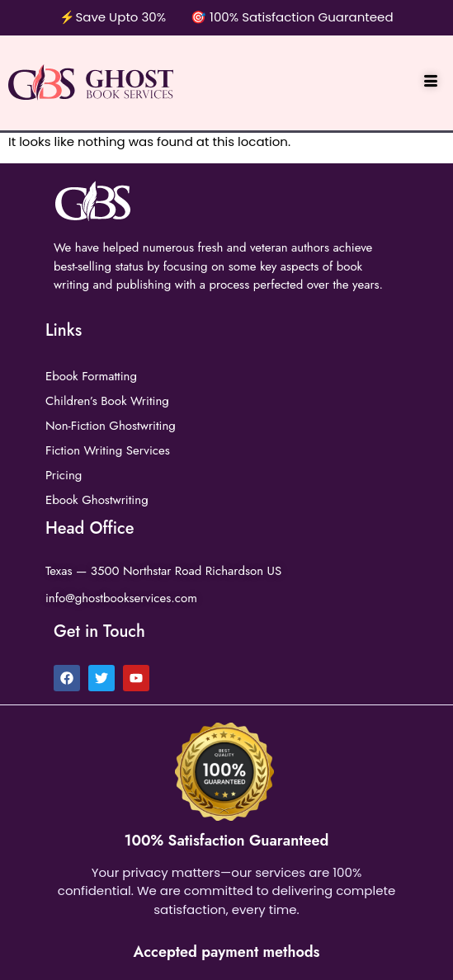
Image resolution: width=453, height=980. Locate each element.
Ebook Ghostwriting (97, 500)
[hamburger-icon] (430, 82)
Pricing (64, 475)
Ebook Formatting (91, 376)
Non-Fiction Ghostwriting (111, 426)
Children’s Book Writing (107, 401)
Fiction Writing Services (108, 450)
